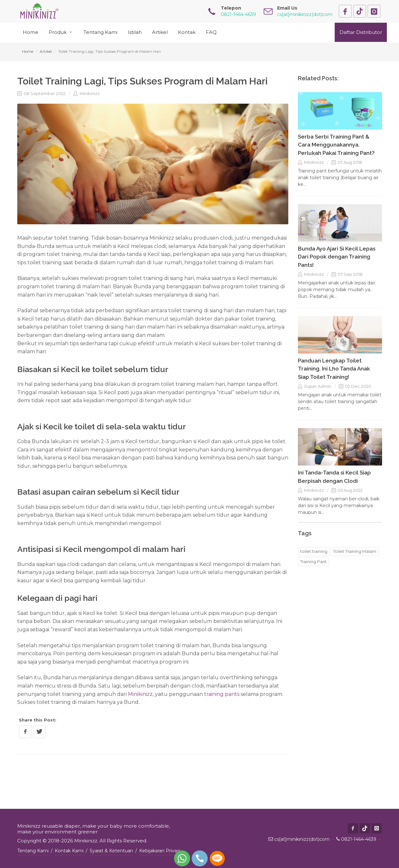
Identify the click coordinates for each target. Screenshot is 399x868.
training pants (222, 694)
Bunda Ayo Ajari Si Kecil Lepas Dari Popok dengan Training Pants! (337, 257)
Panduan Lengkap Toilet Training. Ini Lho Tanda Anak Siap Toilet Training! (334, 369)
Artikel (46, 51)
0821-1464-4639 (359, 839)
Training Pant (313, 561)
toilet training (314, 551)
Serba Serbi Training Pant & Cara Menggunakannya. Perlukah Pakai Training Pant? (336, 145)
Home (28, 51)
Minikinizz (86, 93)
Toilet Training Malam (355, 551)
